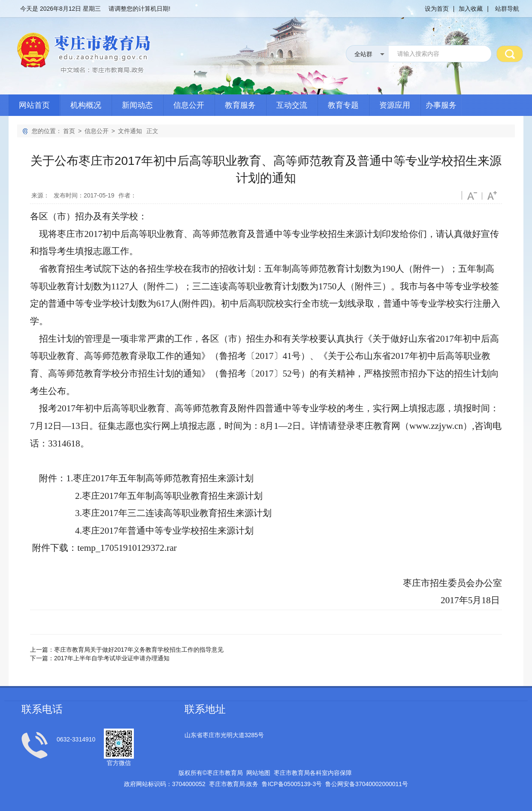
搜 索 (510, 54)
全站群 (363, 54)
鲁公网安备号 (367, 784)
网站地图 (258, 773)
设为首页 (437, 9)
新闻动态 (137, 105)
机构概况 (86, 105)
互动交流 (292, 105)
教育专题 (343, 105)
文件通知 (130, 131)
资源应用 (395, 105)
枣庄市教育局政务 (234, 784)
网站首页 (34, 105)
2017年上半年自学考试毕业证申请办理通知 (112, 658)
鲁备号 (292, 784)
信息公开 (189, 105)
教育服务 (240, 105)
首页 (69, 131)
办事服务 (441, 105)
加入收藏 (471, 9)
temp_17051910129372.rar (127, 548)
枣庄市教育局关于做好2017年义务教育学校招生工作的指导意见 (139, 650)
